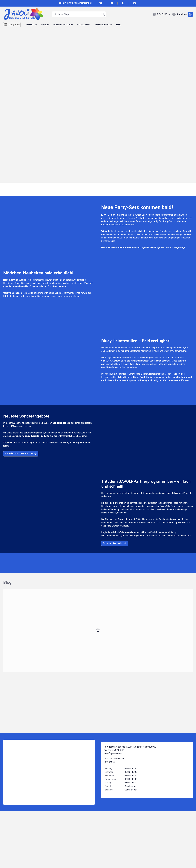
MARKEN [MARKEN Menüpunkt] (45, 25)
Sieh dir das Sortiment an (21, 454)
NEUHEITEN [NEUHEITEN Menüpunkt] (31, 25)
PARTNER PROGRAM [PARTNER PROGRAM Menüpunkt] (63, 25)
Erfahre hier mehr (115, 543)
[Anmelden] (179, 14)
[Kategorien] (12, 25)
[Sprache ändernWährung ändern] (162, 14)
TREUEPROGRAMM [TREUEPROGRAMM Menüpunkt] (103, 25)
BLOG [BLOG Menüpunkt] (119, 25)
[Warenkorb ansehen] (190, 14)
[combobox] (79, 14)
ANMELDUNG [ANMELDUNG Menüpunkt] (83, 25)
